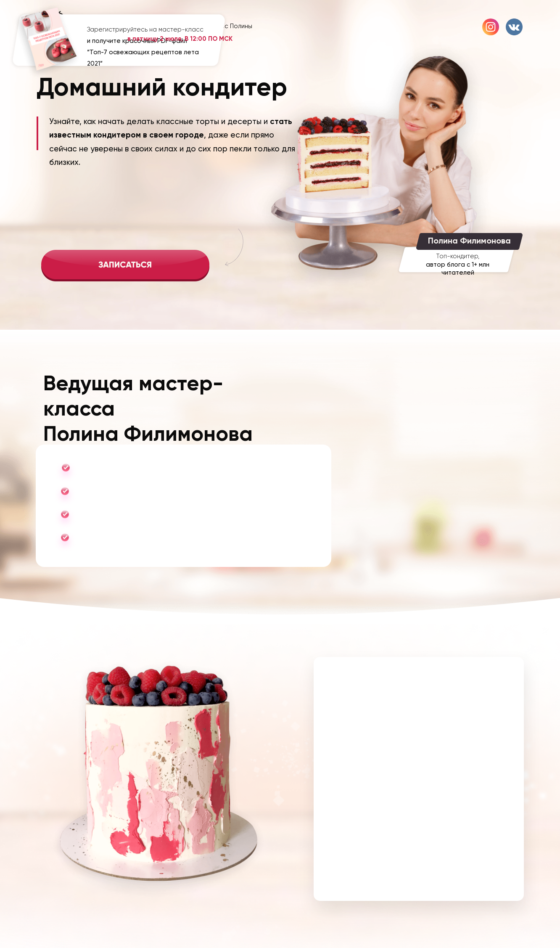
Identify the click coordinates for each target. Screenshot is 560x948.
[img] (125, 266)
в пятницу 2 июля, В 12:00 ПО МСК (180, 39)
